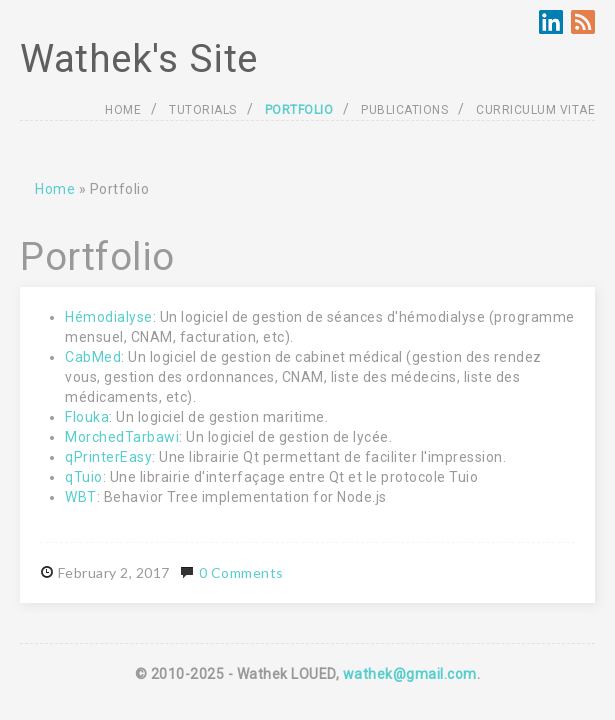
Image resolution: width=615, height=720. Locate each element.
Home (55, 189)
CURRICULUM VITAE (535, 110)
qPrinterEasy (108, 457)
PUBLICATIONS (404, 110)
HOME (123, 110)
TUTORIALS (203, 110)
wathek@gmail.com (410, 674)
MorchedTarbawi (122, 437)
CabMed (93, 357)
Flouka (87, 417)
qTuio (84, 477)
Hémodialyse (109, 317)
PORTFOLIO (299, 110)
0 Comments (241, 572)
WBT (81, 497)
